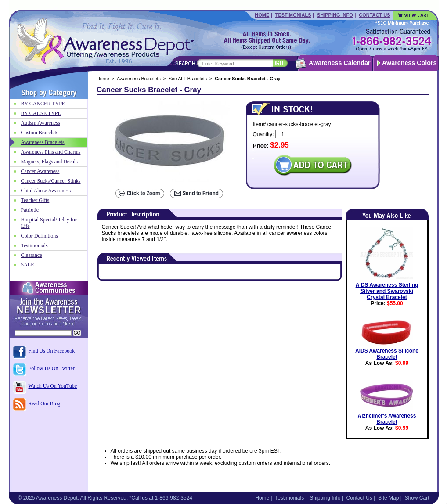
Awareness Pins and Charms (51, 152)
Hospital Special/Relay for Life (49, 223)
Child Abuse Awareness (46, 191)
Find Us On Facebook (52, 351)
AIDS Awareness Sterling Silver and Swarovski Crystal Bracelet (387, 291)
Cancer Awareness (40, 171)
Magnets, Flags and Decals (49, 162)
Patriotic (30, 210)
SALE (28, 265)
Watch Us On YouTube (53, 386)
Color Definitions (40, 236)
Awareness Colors (409, 63)
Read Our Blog (45, 403)
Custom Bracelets (40, 133)
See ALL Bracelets (188, 79)
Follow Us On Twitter (52, 368)
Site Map (388, 498)
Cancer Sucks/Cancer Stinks (51, 181)
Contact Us (374, 15)
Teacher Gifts (35, 200)
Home (262, 15)
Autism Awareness (41, 123)
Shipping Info (335, 15)
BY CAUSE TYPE (41, 113)
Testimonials (293, 15)
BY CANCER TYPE (43, 104)
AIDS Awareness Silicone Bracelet (387, 354)
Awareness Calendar (339, 63)
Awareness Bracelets (139, 79)
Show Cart (417, 498)
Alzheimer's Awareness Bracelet (387, 419)
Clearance (32, 255)
